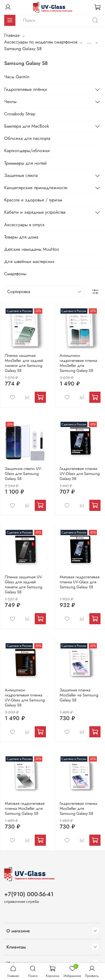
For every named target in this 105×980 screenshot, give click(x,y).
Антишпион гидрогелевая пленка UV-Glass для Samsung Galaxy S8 (25, 698)
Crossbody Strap (20, 114)
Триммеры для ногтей (25, 163)
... (89, 42)
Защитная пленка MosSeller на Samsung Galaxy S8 (79, 695)
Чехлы (10, 102)
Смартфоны (15, 274)
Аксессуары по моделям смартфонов (41, 42)
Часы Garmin (17, 77)
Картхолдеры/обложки (27, 151)
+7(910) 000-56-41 (29, 894)
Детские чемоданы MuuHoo (32, 249)
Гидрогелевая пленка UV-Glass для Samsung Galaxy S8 (80, 474)
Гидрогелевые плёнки (26, 89)
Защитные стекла (21, 175)
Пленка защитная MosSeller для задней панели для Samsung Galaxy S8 (24, 363)
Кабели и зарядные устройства (35, 212)
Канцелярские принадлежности (36, 188)
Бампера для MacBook (27, 126)
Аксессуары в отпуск (24, 225)
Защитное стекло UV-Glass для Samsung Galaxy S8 (23, 474)
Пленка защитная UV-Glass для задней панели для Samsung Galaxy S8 (24, 584)
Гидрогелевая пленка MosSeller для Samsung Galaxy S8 (78, 808)
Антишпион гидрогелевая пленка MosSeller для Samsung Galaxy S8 (78, 363)
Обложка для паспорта (27, 138)
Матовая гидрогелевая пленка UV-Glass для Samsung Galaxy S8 (80, 582)
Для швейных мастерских (29, 261)
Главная (12, 35)
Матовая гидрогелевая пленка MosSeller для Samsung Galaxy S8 (25, 808)
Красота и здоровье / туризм (33, 200)
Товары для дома (21, 237)
